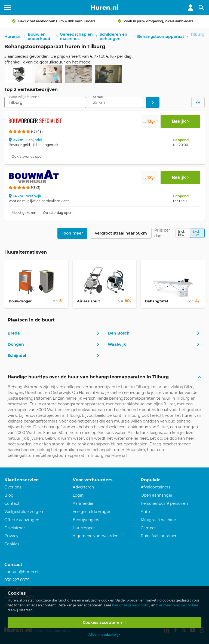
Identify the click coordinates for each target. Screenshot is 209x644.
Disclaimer (15, 528)
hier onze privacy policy (131, 605)
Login (78, 495)
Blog (9, 495)
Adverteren (83, 487)
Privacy (11, 536)
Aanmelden (84, 503)
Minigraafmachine (158, 520)
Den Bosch (119, 333)
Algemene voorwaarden (96, 536)
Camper (148, 528)
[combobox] (45, 102)
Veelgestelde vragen (24, 512)
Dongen (16, 344)
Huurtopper (84, 528)
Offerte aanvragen (22, 520)
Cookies (12, 544)
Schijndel (17, 356)
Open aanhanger (157, 495)
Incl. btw (181, 233)
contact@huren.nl (21, 572)
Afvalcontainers (156, 487)
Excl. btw (196, 233)
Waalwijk (117, 344)
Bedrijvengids (86, 520)
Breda (14, 333)
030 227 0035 (17, 580)
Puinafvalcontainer (159, 536)
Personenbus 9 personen (164, 503)
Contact (12, 503)
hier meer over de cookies (177, 605)
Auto (145, 512)
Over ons (13, 487)
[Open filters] (198, 102)
